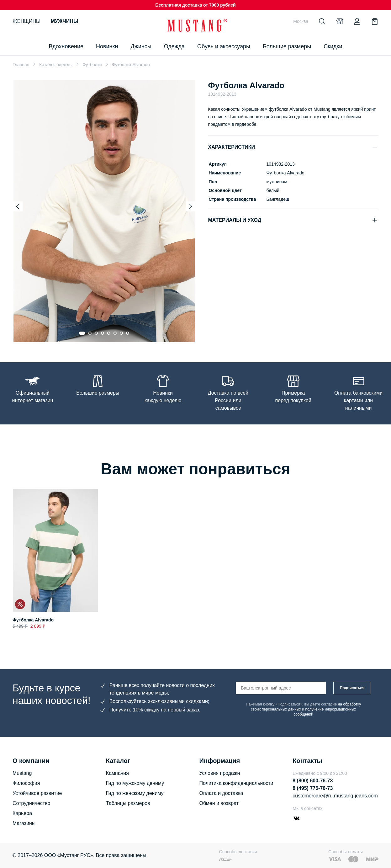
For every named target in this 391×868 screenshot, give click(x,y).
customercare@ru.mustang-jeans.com (335, 796)
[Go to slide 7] (121, 333)
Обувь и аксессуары (224, 46)
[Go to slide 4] (103, 333)
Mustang (22, 773)
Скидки (333, 46)
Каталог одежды (56, 65)
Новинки (107, 46)
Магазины (24, 823)
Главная (21, 65)
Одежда (174, 46)
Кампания (117, 773)
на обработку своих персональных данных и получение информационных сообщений (306, 709)
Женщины (26, 21)
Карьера (22, 813)
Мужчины (65, 21)
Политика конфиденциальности (236, 783)
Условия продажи (220, 773)
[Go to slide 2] (90, 333)
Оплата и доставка (221, 793)
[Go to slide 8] (128, 333)
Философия (26, 783)
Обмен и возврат (219, 803)
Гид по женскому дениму (135, 793)
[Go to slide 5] (109, 333)
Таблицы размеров (128, 803)
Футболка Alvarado (33, 620)
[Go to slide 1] (82, 333)
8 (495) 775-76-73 (313, 788)
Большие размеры (287, 46)
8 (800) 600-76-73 (313, 781)
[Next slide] (191, 206)
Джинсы (141, 46)
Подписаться (352, 688)
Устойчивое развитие (37, 793)
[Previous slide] (18, 206)
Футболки (92, 65)
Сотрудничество (32, 803)
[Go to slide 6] (115, 333)
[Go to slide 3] (96, 333)
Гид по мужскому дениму (135, 783)
